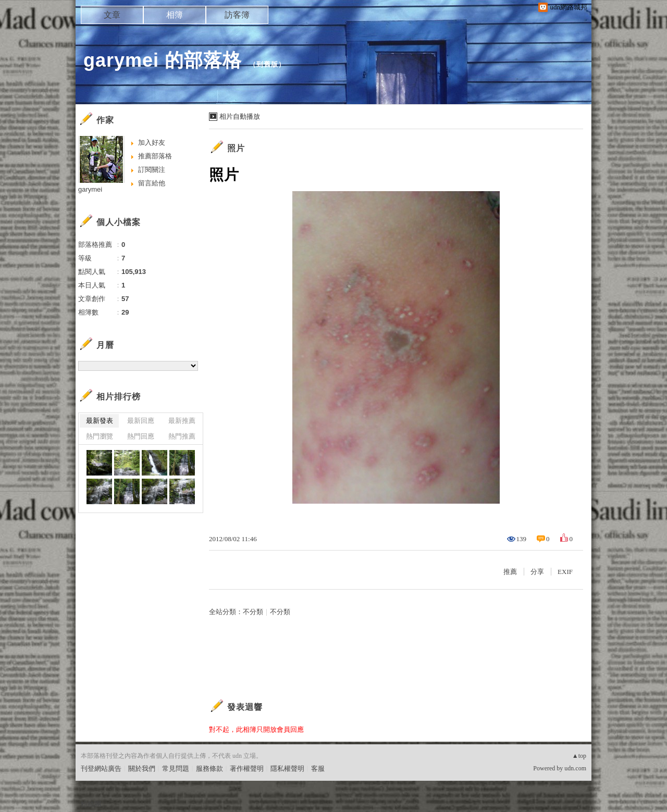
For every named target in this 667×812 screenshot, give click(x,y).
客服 (318, 769)
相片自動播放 (240, 116)
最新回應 (141, 421)
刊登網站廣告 (101, 769)
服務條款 (209, 769)
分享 (537, 572)
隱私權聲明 (287, 769)
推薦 (510, 572)
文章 (112, 15)
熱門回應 (141, 436)
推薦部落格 (155, 156)
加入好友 (152, 142)
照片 (236, 148)
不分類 (253, 612)
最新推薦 (182, 421)
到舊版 (267, 64)
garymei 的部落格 (163, 60)
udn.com (575, 768)
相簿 (175, 15)
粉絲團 (91, 804)
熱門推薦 (182, 436)
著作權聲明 (247, 769)
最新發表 (100, 421)
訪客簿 (237, 15)
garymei (90, 189)
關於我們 (142, 769)
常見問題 (176, 769)
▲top (579, 756)
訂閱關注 (152, 170)
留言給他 (152, 183)
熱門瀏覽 (100, 436)
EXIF (565, 572)
